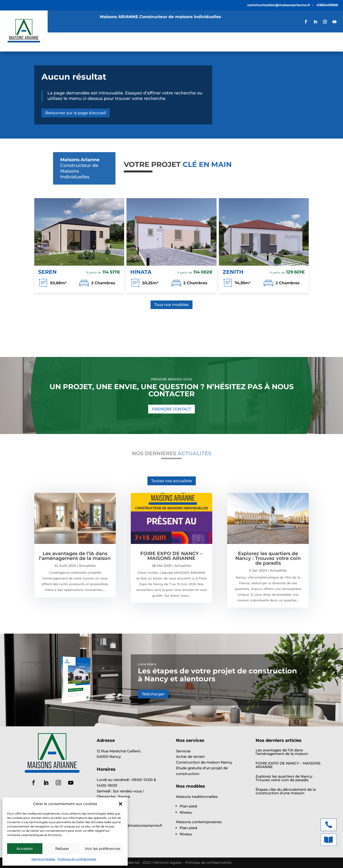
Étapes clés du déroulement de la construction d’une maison (286, 791)
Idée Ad (133, 863)
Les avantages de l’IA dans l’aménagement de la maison (75, 556)
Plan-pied (188, 806)
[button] (121, 804)
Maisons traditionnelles (197, 797)
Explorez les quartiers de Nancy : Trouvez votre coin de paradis (268, 558)
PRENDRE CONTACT (171, 409)
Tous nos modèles (171, 305)
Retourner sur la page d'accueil (76, 113)
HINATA (141, 272)
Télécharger (153, 694)
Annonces (147, 39)
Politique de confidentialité (77, 859)
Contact (110, 46)
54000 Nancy (109, 757)
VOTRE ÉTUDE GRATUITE (309, 42)
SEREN (47, 272)
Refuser (62, 849)
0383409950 (327, 5)
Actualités (177, 39)
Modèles (116, 39)
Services (86, 39)
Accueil (61, 39)
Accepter (25, 849)
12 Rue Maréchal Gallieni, (119, 751)
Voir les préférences (103, 849)
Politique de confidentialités (208, 863)
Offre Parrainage (74, 46)
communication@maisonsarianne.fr (279, 5)
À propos (205, 39)
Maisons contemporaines (199, 822)
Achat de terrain (190, 757)
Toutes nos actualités (172, 481)
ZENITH (233, 272)
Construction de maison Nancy (204, 762)
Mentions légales (43, 859)
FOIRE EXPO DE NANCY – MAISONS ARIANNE (171, 556)
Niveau (186, 812)
